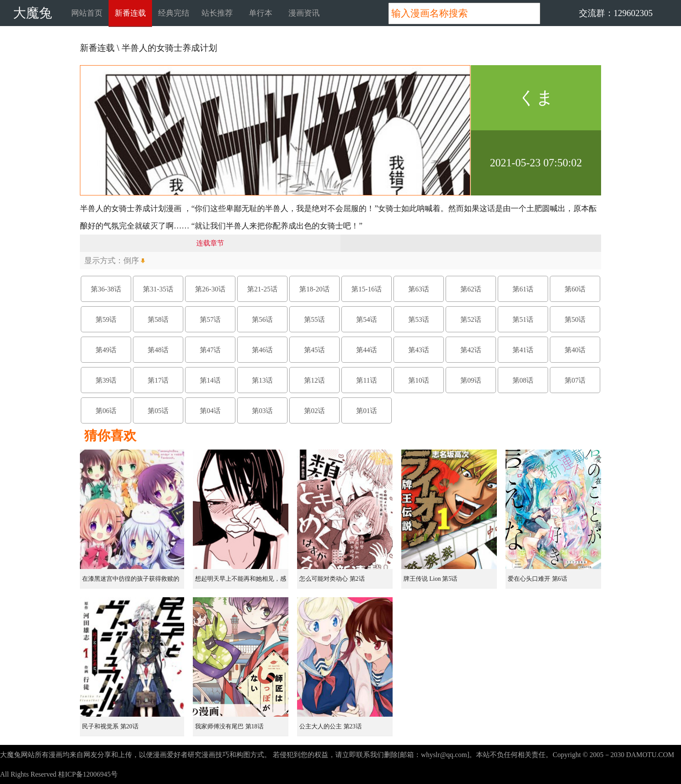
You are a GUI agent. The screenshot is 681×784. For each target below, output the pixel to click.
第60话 (575, 289)
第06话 (106, 411)
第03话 (262, 411)
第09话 (471, 380)
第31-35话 (158, 289)
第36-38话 (106, 289)
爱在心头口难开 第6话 (537, 579)
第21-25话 (262, 289)
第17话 (158, 380)
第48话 (158, 350)
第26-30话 (210, 289)
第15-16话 (366, 289)
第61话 (523, 289)
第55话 (314, 319)
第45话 (314, 350)
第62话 (471, 289)
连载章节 (210, 243)
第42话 (471, 350)
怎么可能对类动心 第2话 (332, 579)
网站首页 (87, 13)
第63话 (419, 289)
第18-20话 (314, 289)
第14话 (210, 380)
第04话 (210, 411)
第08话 (523, 380)
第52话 (471, 319)
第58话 (158, 319)
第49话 (106, 350)
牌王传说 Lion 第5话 (430, 579)
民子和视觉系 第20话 (110, 726)
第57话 (210, 319)
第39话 (106, 380)
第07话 (575, 380)
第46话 (262, 350)
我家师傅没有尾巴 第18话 (229, 726)
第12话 (314, 380)
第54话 (367, 319)
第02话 (314, 411)
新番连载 (130, 13)
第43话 (419, 350)
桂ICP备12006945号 (88, 774)
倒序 (131, 261)
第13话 (262, 380)
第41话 (523, 350)
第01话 (367, 411)
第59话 (106, 319)
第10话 (419, 380)
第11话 (366, 380)
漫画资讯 (304, 13)
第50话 (575, 319)
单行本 (261, 13)
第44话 (367, 350)
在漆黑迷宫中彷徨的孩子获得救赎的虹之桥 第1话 (131, 582)
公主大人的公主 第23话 (331, 726)
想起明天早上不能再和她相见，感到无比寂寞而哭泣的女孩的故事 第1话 (241, 582)
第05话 (158, 411)
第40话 (575, 350)
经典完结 (174, 13)
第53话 (419, 319)
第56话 (262, 319)
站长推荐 (217, 13)
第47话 (210, 350)
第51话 (523, 319)
